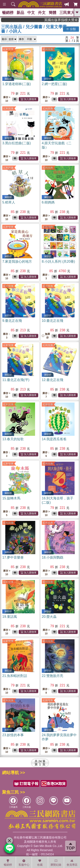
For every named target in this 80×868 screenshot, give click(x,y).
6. (48, 202)
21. (15, 676)
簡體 (52, 13)
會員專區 (72, 863)
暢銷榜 (8, 13)
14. (54, 439)
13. (13, 439)
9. (12, 321)
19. (10, 617)
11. (16, 380)
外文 (42, 13)
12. (52, 380)
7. (17, 261)
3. (17, 143)
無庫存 (46, 336)
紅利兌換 (8, 49)
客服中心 (24, 863)
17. (13, 557)
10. (52, 321)
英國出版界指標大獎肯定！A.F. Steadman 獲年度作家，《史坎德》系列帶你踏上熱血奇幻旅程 (66, 20)
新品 (20, 13)
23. (13, 735)
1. (17, 84)
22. (52, 676)
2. (54, 84)
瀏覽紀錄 (56, 863)
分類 (71, 29)
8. (58, 261)
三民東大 (67, 13)
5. (9, 202)
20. (49, 617)
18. (52, 557)
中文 (31, 13)
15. (11, 498)
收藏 (40, 863)
